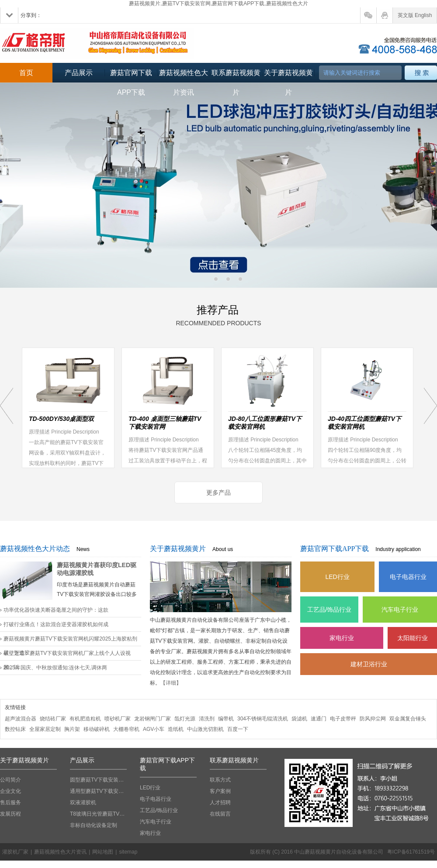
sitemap (128, 852)
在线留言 (220, 814)
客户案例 (220, 791)
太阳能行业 (413, 638)
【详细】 (171, 683)
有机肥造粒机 (85, 719)
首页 (26, 73)
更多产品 (218, 493)
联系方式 (220, 780)
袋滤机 (299, 719)
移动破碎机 (97, 729)
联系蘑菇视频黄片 (236, 76)
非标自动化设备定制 (94, 825)
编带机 (226, 719)
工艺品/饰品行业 (329, 610)
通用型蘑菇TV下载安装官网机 (98, 791)
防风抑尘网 (373, 719)
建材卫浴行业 (369, 664)
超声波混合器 (21, 719)
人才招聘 (220, 803)
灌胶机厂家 (15, 852)
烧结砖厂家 (53, 719)
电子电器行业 (408, 577)
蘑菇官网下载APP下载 (131, 76)
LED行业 (337, 577)
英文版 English (415, 15)
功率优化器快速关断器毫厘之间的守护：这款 (56, 610)
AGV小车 (154, 729)
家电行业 (342, 638)
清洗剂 (207, 719)
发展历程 (10, 814)
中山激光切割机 (205, 729)
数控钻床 (15, 729)
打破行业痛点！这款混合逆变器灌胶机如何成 (56, 624)
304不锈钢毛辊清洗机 (263, 719)
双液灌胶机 (83, 803)
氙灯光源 (185, 719)
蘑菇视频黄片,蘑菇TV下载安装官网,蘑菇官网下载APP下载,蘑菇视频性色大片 (218, 3)
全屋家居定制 (45, 729)
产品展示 (79, 73)
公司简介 (10, 780)
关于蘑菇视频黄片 (288, 76)
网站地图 (103, 852)
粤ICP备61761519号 (411, 852)
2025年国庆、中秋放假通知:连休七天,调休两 (55, 668)
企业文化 (10, 791)
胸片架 (72, 729)
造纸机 (176, 729)
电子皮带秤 (343, 719)
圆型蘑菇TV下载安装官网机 (98, 780)
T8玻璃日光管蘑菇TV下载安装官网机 (98, 814)
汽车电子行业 (400, 610)
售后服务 (10, 803)
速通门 (319, 719)
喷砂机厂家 (118, 719)
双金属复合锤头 (408, 719)
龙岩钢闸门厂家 (153, 719)
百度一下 (238, 729)
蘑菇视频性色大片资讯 (184, 76)
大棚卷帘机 (126, 729)
